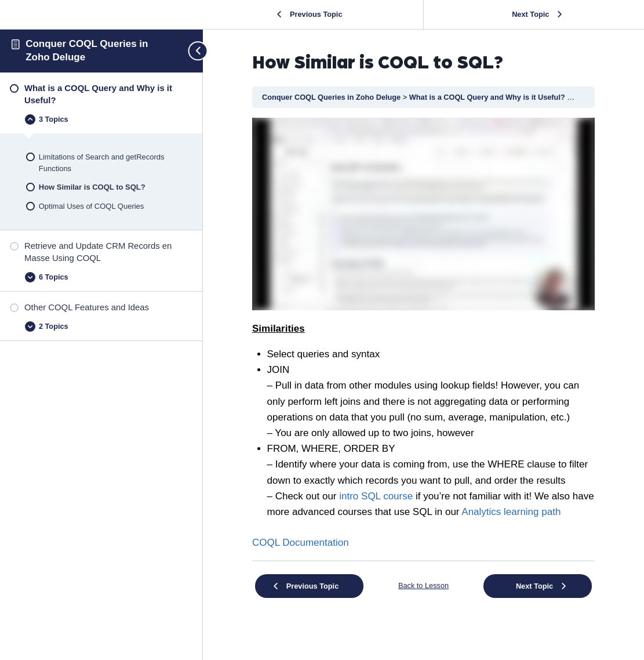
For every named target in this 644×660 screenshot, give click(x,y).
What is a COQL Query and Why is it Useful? (488, 97)
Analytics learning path (511, 512)
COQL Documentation (301, 543)
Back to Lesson (423, 585)
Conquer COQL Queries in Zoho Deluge (332, 97)
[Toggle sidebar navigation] (193, 51)
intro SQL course (376, 496)
